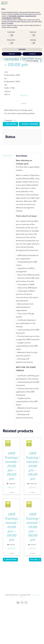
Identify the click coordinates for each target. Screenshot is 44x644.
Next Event (35, 559)
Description (8, 156)
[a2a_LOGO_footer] (22, 578)
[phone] (26, 602)
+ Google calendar (29, 124)
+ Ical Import (10, 124)
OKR (15, 120)
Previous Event (10, 559)
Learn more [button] (22, 49)
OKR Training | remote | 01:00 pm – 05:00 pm (11, 466)
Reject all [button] (12, 54)
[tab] (8, 156)
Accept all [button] (32, 54)
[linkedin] (18, 602)
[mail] (22, 602)
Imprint (33, 595)
